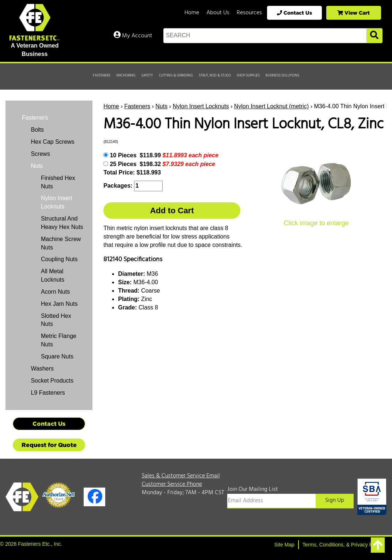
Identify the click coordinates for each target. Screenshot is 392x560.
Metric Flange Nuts (59, 340)
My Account (133, 36)
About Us (218, 13)
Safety (147, 75)
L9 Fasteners (47, 393)
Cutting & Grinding (176, 75)
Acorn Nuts (55, 292)
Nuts (162, 106)
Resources (249, 13)
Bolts (37, 130)
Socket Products (51, 381)
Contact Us (294, 13)
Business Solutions (282, 75)
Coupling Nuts (59, 259)
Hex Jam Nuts (59, 304)
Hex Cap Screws (52, 142)
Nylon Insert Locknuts (201, 106)
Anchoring (126, 75)
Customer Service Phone (172, 484)
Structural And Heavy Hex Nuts (62, 223)
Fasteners (102, 75)
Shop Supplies (248, 75)
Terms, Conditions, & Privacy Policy (343, 545)
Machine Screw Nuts (61, 243)
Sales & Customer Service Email (181, 476)
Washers (41, 369)
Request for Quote (49, 445)
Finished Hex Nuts (58, 182)
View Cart (353, 13)
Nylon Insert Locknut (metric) (272, 106)
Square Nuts (57, 356)
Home (192, 13)
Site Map (284, 545)
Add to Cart (172, 211)
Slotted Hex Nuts (56, 320)
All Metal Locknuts (53, 275)
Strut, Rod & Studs (215, 75)
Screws (40, 154)
